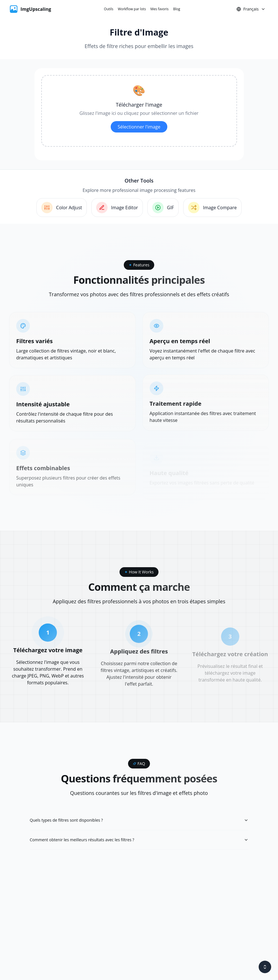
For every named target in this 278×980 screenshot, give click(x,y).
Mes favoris (160, 9)
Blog (177, 9)
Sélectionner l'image (139, 127)
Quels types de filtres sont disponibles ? (139, 820)
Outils (109, 9)
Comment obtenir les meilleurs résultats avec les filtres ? (139, 840)
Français (251, 9)
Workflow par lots (132, 9)
